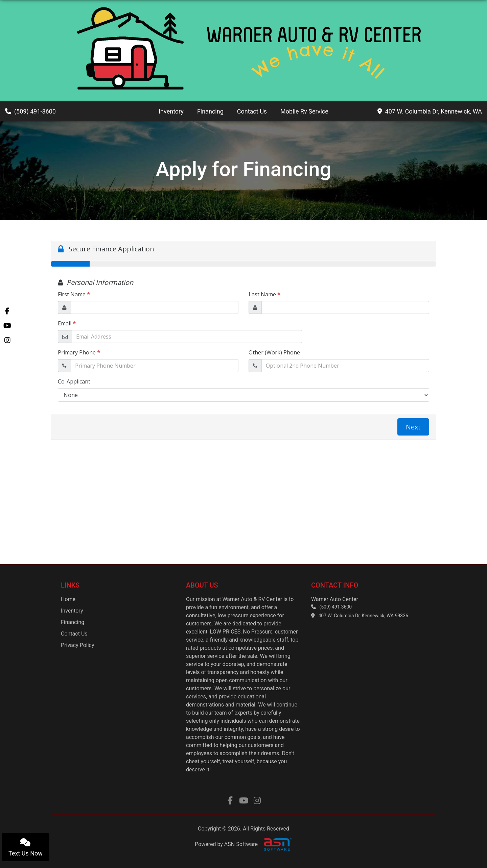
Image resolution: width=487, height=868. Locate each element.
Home (68, 599)
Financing (210, 111)
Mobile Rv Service (304, 111)
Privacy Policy (78, 645)
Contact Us (252, 111)
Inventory (171, 111)
